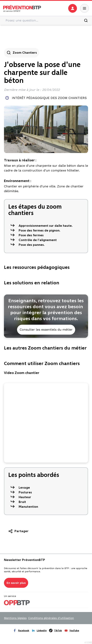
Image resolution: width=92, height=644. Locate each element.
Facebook (21, 630)
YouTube (72, 630)
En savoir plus (16, 583)
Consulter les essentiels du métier (46, 330)
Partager (18, 531)
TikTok (55, 630)
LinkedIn (39, 630)
